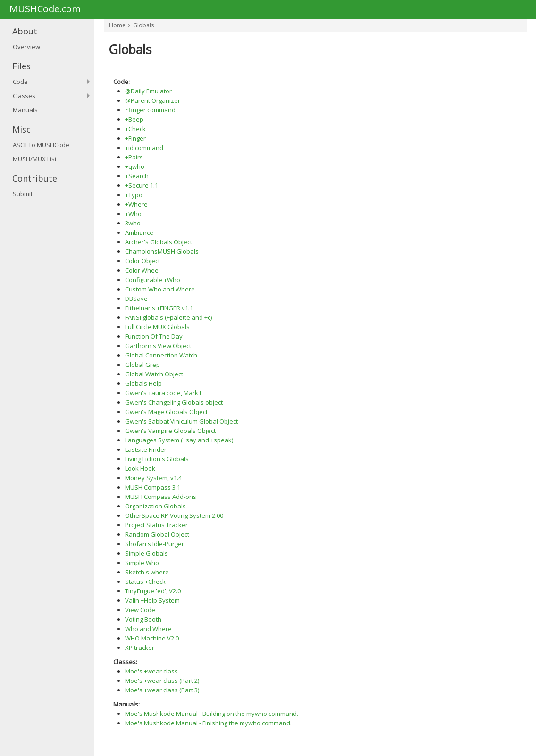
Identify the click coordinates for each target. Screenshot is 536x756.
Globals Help (143, 383)
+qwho (135, 166)
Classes (24, 96)
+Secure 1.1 (142, 185)
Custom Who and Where (160, 289)
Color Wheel (142, 270)
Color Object (142, 261)
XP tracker (140, 648)
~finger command (150, 110)
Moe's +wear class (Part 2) (162, 681)
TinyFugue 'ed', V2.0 (153, 591)
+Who (133, 214)
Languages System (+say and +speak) (179, 440)
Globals (143, 25)
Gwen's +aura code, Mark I (163, 393)
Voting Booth (143, 619)
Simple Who (142, 563)
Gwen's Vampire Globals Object (170, 431)
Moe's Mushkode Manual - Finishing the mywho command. (208, 723)
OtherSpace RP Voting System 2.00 (174, 515)
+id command (144, 148)
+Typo (134, 195)
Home (117, 25)
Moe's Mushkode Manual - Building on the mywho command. (212, 714)
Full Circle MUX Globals (157, 327)
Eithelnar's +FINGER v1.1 (159, 308)
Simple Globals (147, 553)
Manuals (25, 110)
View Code (140, 610)
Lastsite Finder (146, 449)
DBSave (136, 299)
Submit (23, 194)
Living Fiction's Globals (157, 459)
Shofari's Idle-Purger (155, 544)
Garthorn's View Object (158, 346)
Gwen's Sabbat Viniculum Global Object (181, 421)
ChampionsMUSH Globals (162, 251)
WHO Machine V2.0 (152, 638)
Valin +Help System (152, 600)
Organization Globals (155, 506)
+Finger (135, 138)
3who (133, 223)
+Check (135, 129)
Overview (26, 47)
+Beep (134, 119)
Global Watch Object (154, 374)
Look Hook (140, 468)
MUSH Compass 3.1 (153, 487)
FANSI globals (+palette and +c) (168, 317)
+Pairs (134, 157)
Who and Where (148, 629)
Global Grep (142, 365)
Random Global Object (157, 534)
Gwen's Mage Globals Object (166, 412)
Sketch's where (147, 572)
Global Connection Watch (161, 355)
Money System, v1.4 (153, 478)
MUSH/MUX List (35, 159)
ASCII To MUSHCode (41, 145)
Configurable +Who (153, 280)
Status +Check (145, 582)
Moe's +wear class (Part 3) (162, 690)
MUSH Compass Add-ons (161, 497)
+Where (136, 204)
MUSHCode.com (45, 9)
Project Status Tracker (156, 525)
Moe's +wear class (151, 671)
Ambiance (139, 233)
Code (20, 82)
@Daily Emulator (148, 91)
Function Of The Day (154, 336)
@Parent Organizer (153, 100)
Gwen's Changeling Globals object (174, 402)
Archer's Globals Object (159, 242)
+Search (137, 176)
